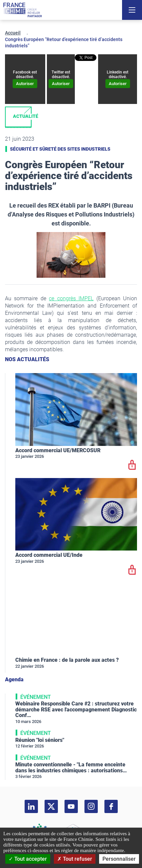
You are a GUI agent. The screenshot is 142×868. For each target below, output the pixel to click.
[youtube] (71, 806)
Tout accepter (28, 859)
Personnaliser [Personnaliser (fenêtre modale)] (119, 859)
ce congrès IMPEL (71, 298)
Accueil (13, 33)
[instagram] (91, 806)
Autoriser (25, 84)
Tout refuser (75, 859)
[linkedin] (31, 806)
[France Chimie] (23, 10)
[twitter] (51, 806)
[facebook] (111, 806)
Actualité (26, 116)
